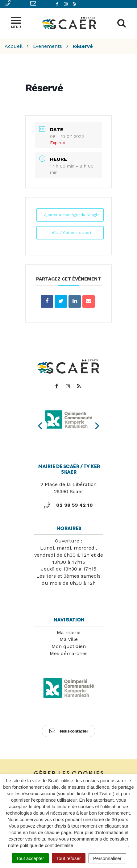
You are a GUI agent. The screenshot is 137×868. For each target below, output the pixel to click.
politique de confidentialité (101, 845)
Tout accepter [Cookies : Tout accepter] (30, 858)
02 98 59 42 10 (68, 505)
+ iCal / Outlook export (70, 233)
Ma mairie (69, 632)
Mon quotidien (69, 646)
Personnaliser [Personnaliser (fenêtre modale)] (107, 858)
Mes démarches (69, 653)
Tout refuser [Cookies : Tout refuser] (69, 858)
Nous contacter (68, 731)
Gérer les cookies (69, 773)
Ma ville (69, 639)
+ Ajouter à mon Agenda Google (70, 215)
